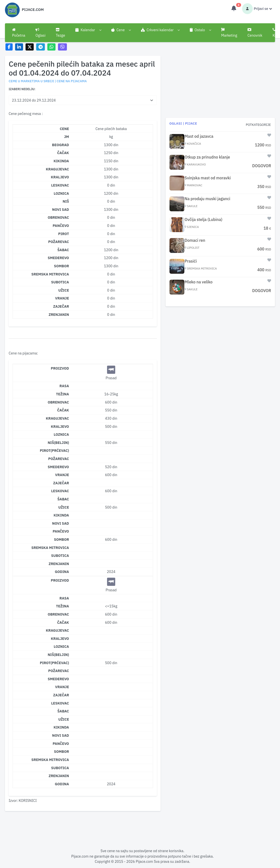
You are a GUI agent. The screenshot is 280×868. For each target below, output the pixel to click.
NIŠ (66, 201)
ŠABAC (63, 250)
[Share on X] (30, 47)
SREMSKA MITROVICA (50, 274)
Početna (19, 33)
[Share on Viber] (62, 47)
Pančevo (61, 531)
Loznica (61, 434)
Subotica (60, 556)
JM (67, 137)
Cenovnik (255, 33)
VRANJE (62, 298)
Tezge (60, 33)
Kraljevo (60, 426)
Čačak (63, 410)
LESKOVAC (60, 185)
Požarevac (59, 459)
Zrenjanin (59, 564)
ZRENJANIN (59, 314)
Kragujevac (57, 418)
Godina (62, 572)
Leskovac (60, 491)
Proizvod (60, 368)
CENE (64, 129)
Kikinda (61, 515)
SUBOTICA (60, 282)
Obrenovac (58, 402)
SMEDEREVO (58, 258)
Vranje (62, 475)
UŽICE (64, 290)
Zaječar (61, 483)
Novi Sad (60, 523)
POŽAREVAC (59, 242)
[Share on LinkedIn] (19, 47)
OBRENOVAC (58, 217)
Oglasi (40, 33)
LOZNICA (61, 193)
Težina (62, 394)
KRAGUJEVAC (57, 169)
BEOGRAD (61, 145)
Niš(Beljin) (58, 443)
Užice (64, 507)
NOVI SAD (60, 209)
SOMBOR (62, 266)
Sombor (62, 539)
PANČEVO (61, 226)
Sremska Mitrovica (50, 548)
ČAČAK (63, 153)
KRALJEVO (60, 177)
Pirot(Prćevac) (55, 450)
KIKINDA (61, 161)
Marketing (229, 33)
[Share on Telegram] (41, 47)
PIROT (64, 234)
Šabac (63, 499)
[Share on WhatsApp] (51, 47)
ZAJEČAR (61, 306)
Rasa (64, 386)
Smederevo (58, 467)
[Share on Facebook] (9, 47)
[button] (88, 30)
